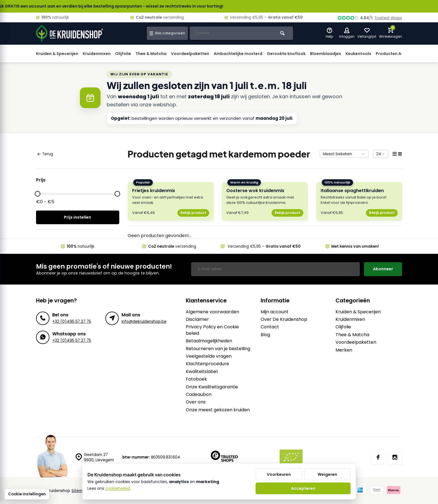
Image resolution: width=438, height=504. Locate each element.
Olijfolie (123, 54)
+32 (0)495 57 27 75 (72, 322)
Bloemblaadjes (326, 54)
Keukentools (358, 54)
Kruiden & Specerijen (57, 54)
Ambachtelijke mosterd (238, 54)
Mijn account (275, 312)
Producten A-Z (391, 54)
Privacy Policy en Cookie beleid (212, 330)
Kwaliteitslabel (202, 372)
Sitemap (79, 491)
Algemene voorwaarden (212, 312)
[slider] (37, 194)
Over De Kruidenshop (284, 319)
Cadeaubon (199, 395)
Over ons (196, 402)
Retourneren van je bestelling (218, 349)
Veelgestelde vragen (209, 356)
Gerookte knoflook (286, 54)
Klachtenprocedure (207, 364)
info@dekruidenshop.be (144, 322)
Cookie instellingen (27, 494)
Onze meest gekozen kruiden (218, 410)
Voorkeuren (279, 474)
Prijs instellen (78, 217)
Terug (45, 154)
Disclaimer (197, 319)
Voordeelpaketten (190, 54)
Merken (344, 350)
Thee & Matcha (151, 54)
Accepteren (303, 488)
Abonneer (383, 269)
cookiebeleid (118, 488)
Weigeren (327, 474)
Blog (265, 335)
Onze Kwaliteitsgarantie (212, 387)
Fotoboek (196, 379)
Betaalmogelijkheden (209, 341)
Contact (270, 327)
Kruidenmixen (97, 54)
